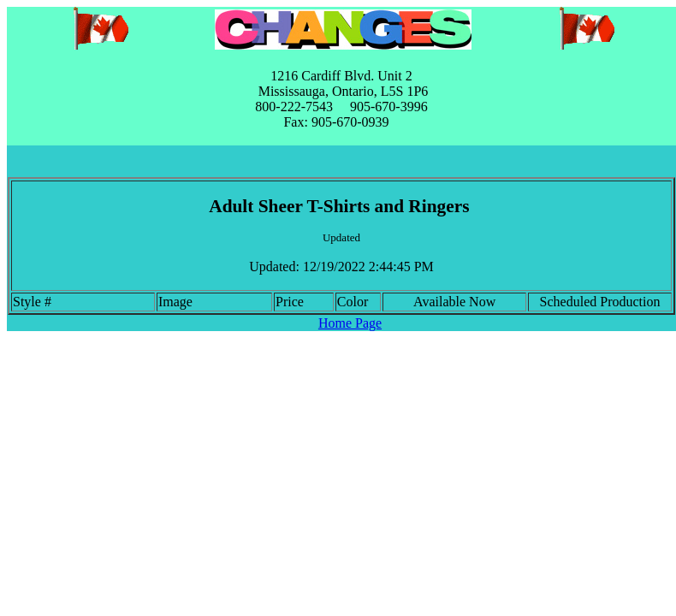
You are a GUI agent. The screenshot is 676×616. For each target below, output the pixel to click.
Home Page (350, 323)
